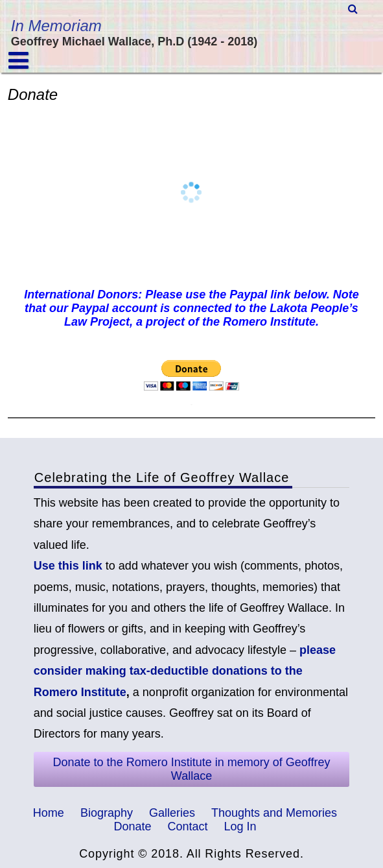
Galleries (172, 813)
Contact (187, 826)
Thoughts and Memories (274, 813)
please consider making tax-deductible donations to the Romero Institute (185, 671)
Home (49, 813)
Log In (240, 826)
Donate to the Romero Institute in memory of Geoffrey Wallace (192, 769)
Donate (132, 826)
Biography (107, 813)
